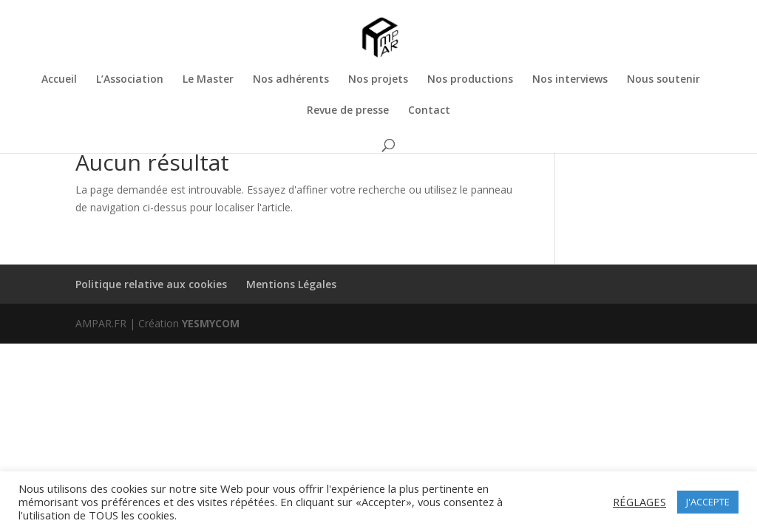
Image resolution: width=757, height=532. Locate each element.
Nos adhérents (291, 80)
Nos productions (470, 80)
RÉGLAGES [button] (639, 502)
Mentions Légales (291, 284)
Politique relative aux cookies (151, 284)
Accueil (59, 80)
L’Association (130, 80)
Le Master (208, 80)
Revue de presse (348, 111)
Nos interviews (570, 80)
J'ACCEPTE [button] (708, 502)
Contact (429, 111)
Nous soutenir (663, 80)
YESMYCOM (211, 323)
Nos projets (378, 80)
